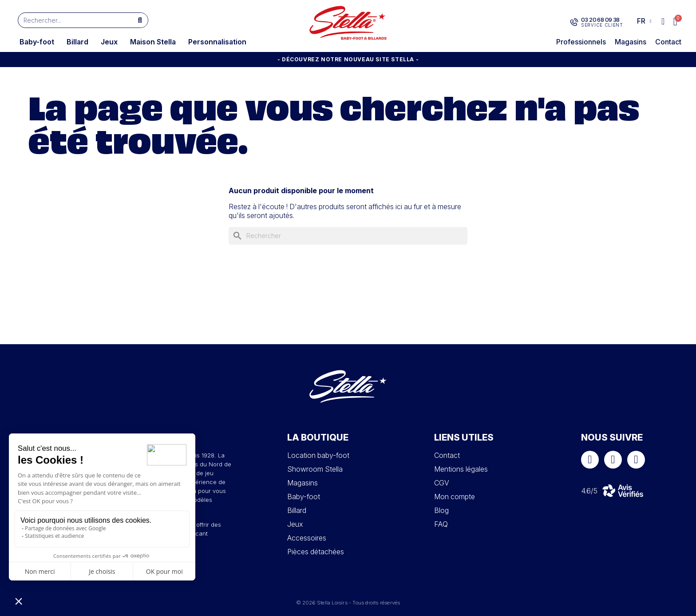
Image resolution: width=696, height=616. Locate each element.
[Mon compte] (663, 21)
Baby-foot (37, 42)
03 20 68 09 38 (600, 20)
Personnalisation (217, 42)
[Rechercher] (348, 236)
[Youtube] (636, 460)
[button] (676, 22)
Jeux (109, 42)
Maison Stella (153, 42)
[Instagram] (613, 460)
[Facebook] (590, 460)
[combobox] (71, 20)
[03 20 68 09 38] (574, 22)
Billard (77, 42)
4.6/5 (589, 491)
